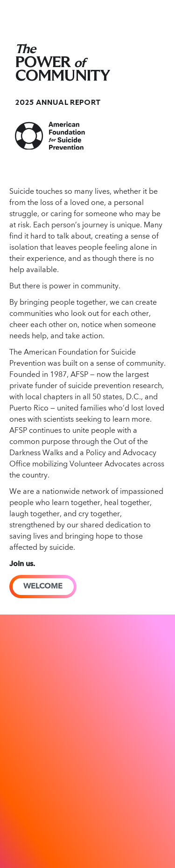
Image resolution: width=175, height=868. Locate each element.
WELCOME (43, 587)
